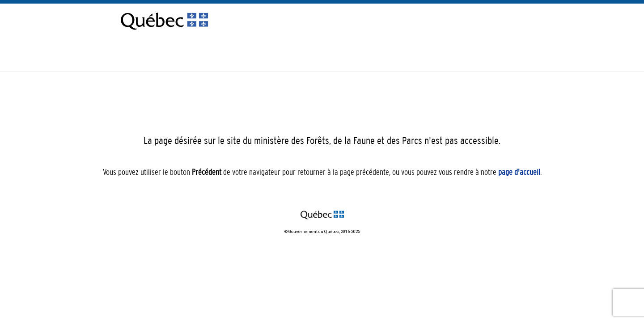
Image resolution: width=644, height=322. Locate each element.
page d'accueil (519, 172)
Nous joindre (489, 54)
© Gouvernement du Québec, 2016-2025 (322, 231)
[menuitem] (521, 61)
